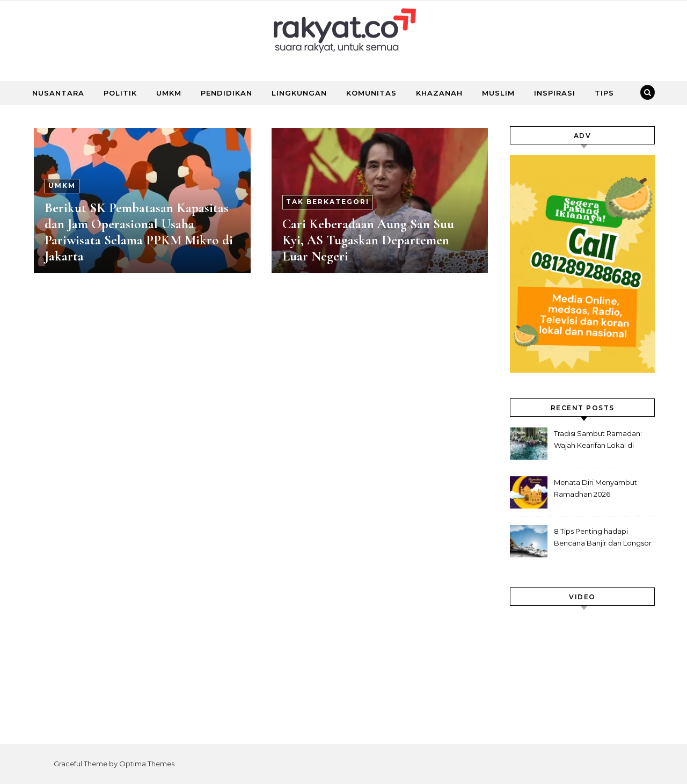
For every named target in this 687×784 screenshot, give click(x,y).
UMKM (169, 93)
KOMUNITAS (371, 93)
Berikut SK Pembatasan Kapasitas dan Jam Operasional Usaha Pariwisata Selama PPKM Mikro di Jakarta (139, 232)
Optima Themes (147, 764)
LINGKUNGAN (299, 93)
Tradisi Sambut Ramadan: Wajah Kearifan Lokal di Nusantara (598, 441)
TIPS (604, 93)
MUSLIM (498, 93)
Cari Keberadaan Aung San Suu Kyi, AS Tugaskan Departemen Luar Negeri (368, 240)
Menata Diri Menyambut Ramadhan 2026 (595, 488)
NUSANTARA (58, 93)
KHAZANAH (439, 93)
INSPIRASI (555, 93)
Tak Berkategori (328, 202)
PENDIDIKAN (226, 93)
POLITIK (120, 93)
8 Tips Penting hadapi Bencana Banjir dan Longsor (603, 537)
